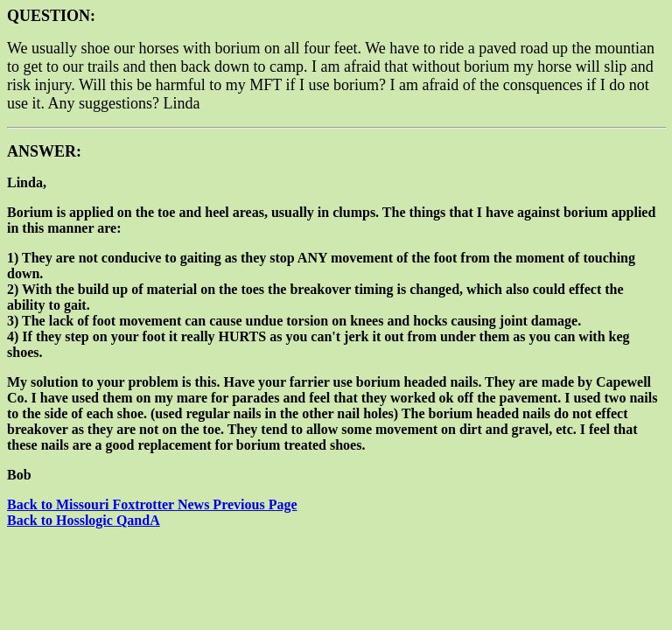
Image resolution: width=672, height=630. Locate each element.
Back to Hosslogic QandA (84, 520)
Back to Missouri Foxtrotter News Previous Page (152, 504)
